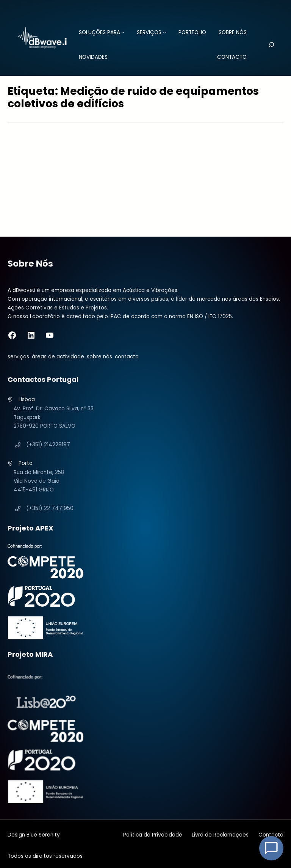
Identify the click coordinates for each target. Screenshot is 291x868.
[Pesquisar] (266, 45)
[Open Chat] (271, 848)
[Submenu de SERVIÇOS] (164, 32)
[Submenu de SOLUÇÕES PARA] (123, 32)
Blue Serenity (43, 835)
